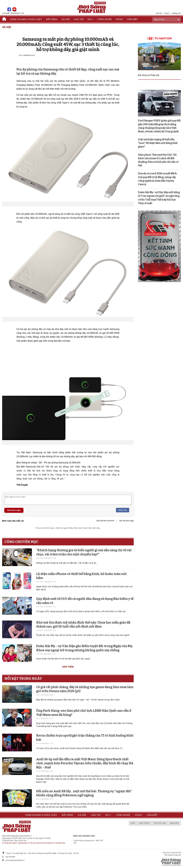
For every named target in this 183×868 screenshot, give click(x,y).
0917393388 (10, 857)
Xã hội (66, 19)
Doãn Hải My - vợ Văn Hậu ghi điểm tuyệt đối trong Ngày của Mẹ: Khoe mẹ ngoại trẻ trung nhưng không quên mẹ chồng (85, 648)
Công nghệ (105, 19)
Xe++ (90, 19)
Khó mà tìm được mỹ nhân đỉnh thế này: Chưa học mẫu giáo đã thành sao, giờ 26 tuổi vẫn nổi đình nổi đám (83, 625)
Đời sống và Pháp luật (149, 75)
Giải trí (79, 19)
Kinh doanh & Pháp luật (26, 19)
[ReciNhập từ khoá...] (167, 19)
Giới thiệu (144, 823)
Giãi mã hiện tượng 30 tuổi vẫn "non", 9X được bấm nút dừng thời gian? (158, 143)
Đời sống (52, 19)
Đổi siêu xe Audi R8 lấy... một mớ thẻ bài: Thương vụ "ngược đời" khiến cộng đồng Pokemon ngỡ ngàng (84, 793)
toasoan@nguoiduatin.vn (15, 860)
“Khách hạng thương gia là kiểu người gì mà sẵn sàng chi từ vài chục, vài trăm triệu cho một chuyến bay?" (84, 552)
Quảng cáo (176, 13)
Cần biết (132, 19)
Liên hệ (159, 13)
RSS (133, 823)
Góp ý (167, 13)
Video (119, 19)
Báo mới (174, 823)
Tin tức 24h (160, 823)
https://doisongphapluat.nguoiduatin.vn (17, 836)
